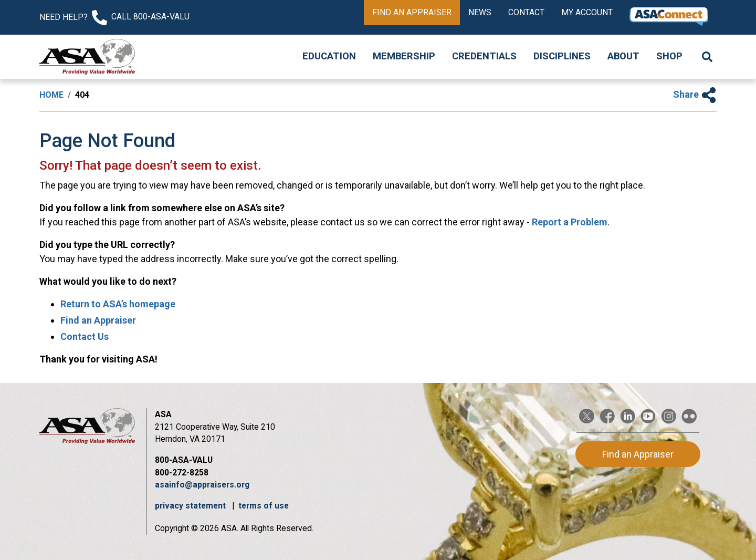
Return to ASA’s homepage (118, 304)
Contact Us (85, 336)
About (623, 56)
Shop (669, 56)
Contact (526, 12)
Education (329, 56)
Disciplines (562, 56)
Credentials (484, 56)
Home (51, 95)
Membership (404, 56)
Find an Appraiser (412, 12)
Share (695, 94)
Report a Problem (570, 222)
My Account (587, 12)
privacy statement (191, 506)
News (480, 12)
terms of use (264, 506)
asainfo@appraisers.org (202, 485)
